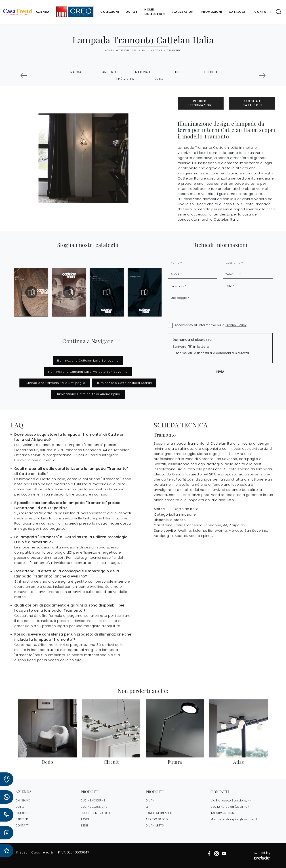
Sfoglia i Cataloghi (252, 103)
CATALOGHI (24, 813)
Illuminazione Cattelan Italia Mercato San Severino (88, 372)
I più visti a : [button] (126, 79)
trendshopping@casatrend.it (239, 819)
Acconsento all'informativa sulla (211, 325)
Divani (150, 800)
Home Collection (155, 12)
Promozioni (212, 12)
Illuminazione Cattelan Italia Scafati (124, 383)
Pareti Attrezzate (159, 813)
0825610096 (225, 813)
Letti (149, 807)
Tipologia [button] (210, 72)
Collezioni (110, 12)
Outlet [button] (160, 79)
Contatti (263, 12)
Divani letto (155, 825)
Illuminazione (152, 51)
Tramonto (174, 51)
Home (108, 51)
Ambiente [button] (109, 72)
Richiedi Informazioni (201, 103)
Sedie (85, 825)
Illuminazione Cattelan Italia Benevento (88, 361)
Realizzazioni (183, 12)
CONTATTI (23, 825)
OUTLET (21, 807)
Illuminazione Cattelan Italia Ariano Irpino (88, 394)
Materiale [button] (143, 72)
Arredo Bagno (157, 819)
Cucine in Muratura (96, 813)
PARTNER (22, 819)
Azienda (43, 12)
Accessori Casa (126, 51)
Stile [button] (177, 72)
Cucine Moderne (93, 800)
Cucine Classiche (94, 807)
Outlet (132, 12)
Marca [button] (76, 72)
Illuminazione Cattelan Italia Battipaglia (55, 383)
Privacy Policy (236, 325)
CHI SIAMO (23, 800)
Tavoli (85, 819)
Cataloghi (238, 12)
